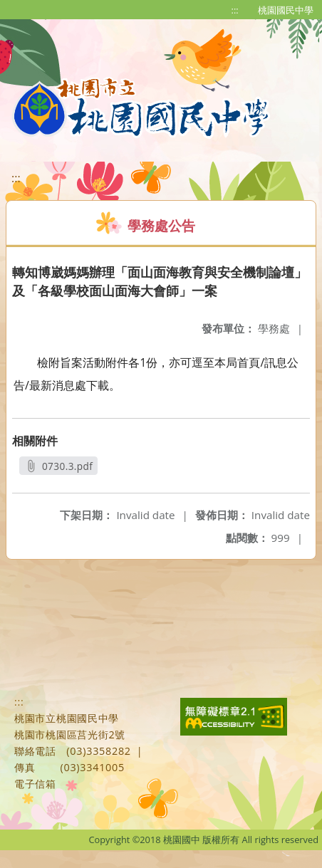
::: (235, 10)
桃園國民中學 (286, 10)
